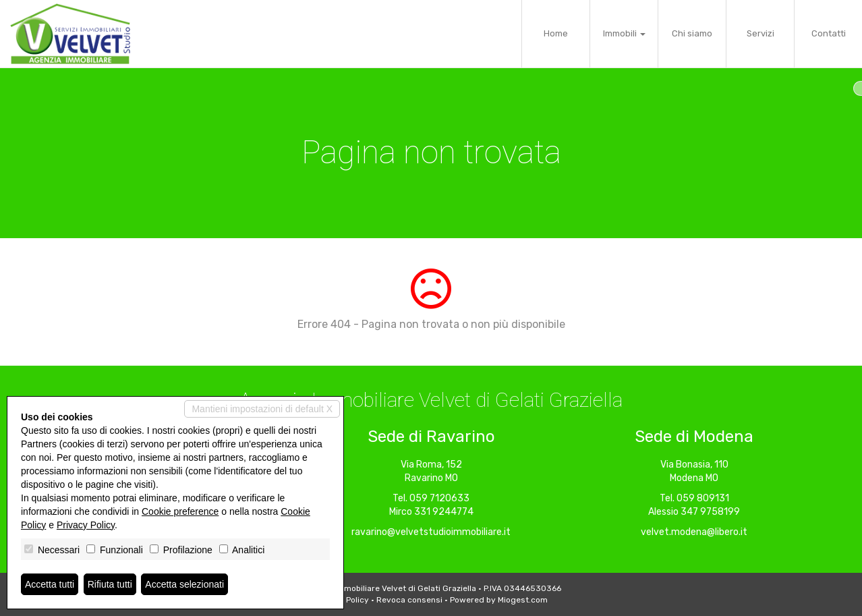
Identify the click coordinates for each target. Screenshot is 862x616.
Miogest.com (523, 600)
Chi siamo (692, 33)
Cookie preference (180, 511)
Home (556, 33)
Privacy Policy (86, 525)
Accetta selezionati (184, 584)
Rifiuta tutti (110, 584)
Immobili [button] (624, 33)
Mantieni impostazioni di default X (262, 409)
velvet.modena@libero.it (694, 532)
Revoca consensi (409, 600)
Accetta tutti (50, 584)
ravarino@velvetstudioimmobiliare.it (431, 532)
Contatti (829, 33)
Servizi (760, 33)
